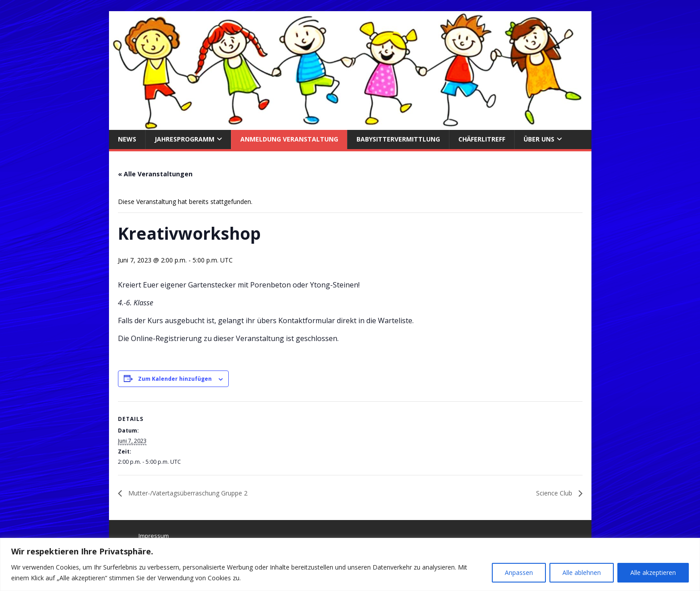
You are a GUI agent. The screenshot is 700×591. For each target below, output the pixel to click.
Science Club (555, 493)
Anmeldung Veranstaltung (289, 139)
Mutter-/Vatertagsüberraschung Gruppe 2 (187, 493)
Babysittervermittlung (398, 139)
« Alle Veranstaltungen (155, 174)
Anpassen (519, 572)
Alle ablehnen (582, 572)
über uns (539, 139)
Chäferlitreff (482, 139)
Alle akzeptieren (653, 572)
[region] (350, 564)
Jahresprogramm (184, 139)
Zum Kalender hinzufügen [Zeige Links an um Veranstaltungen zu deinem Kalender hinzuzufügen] (175, 379)
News (127, 139)
